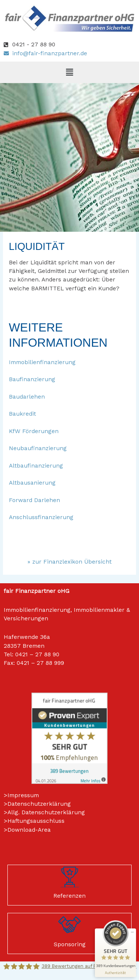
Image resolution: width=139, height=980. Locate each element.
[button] (69, 72)
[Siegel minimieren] (132, 932)
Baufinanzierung (32, 379)
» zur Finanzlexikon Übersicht (69, 562)
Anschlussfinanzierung (41, 517)
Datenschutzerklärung (39, 804)
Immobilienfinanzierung (42, 362)
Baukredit (22, 414)
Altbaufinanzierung (36, 466)
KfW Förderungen (34, 431)
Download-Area (29, 830)
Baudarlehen (27, 397)
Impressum (23, 795)
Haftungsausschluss (36, 821)
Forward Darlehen (34, 500)
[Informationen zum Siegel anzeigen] (115, 973)
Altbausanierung (32, 483)
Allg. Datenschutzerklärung (46, 812)
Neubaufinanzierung (38, 448)
